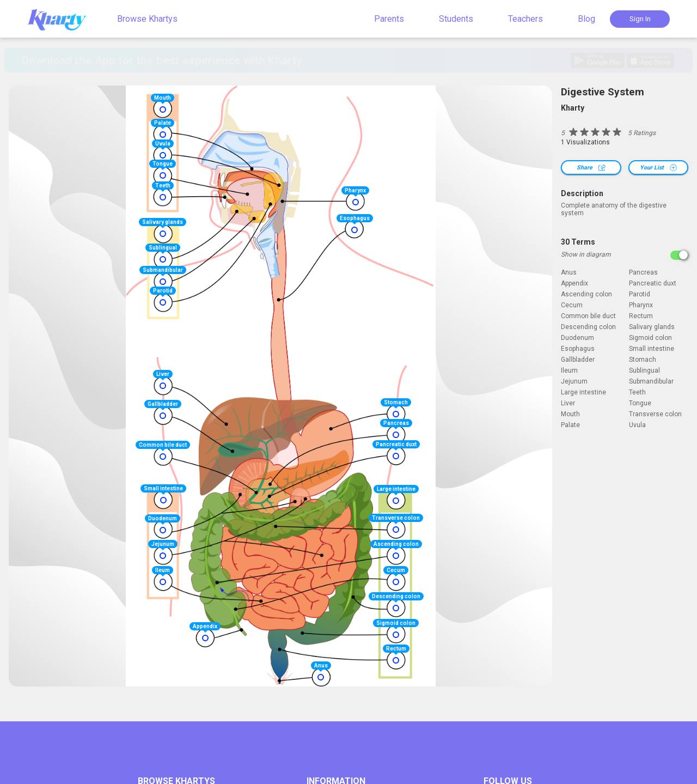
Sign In (640, 19)
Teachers (525, 19)
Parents (389, 19)
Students (456, 19)
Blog (586, 19)
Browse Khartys (147, 19)
